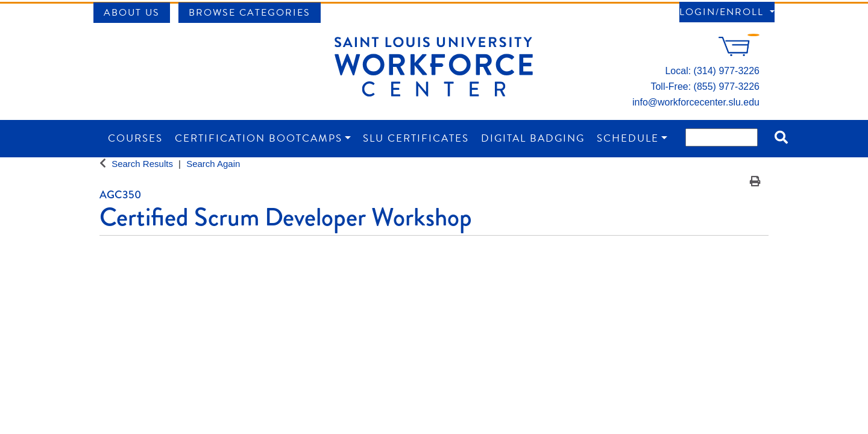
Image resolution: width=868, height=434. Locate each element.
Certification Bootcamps (259, 138)
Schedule (628, 138)
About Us (132, 13)
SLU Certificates (416, 138)
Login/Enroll (723, 12)
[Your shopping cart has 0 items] (739, 53)
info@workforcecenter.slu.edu (696, 102)
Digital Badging (533, 138)
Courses (135, 138)
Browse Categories (250, 13)
